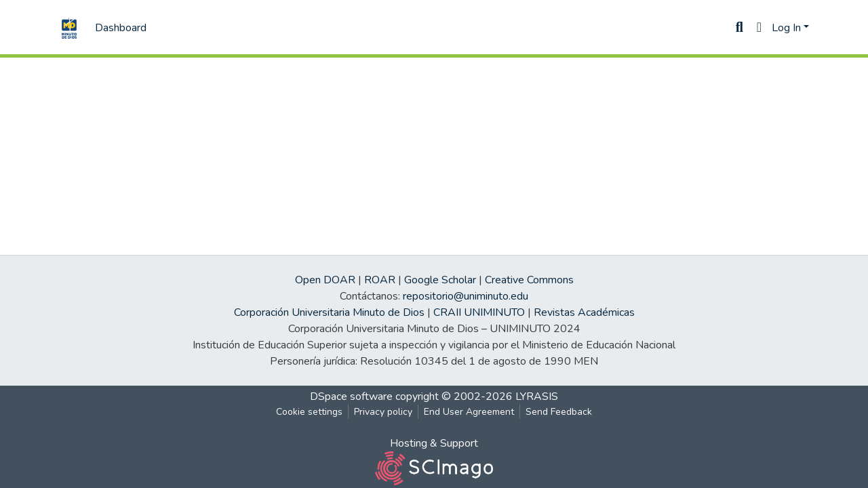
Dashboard (121, 28)
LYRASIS (537, 396)
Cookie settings (309, 412)
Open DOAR (325, 280)
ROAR (380, 280)
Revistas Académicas (584, 312)
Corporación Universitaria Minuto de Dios (329, 312)
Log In (786, 28)
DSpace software (351, 396)
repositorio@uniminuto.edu (466, 296)
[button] (759, 28)
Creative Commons (529, 280)
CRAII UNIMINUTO (479, 312)
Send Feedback (559, 412)
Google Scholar (440, 280)
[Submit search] (739, 28)
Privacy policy (383, 412)
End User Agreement (469, 412)
